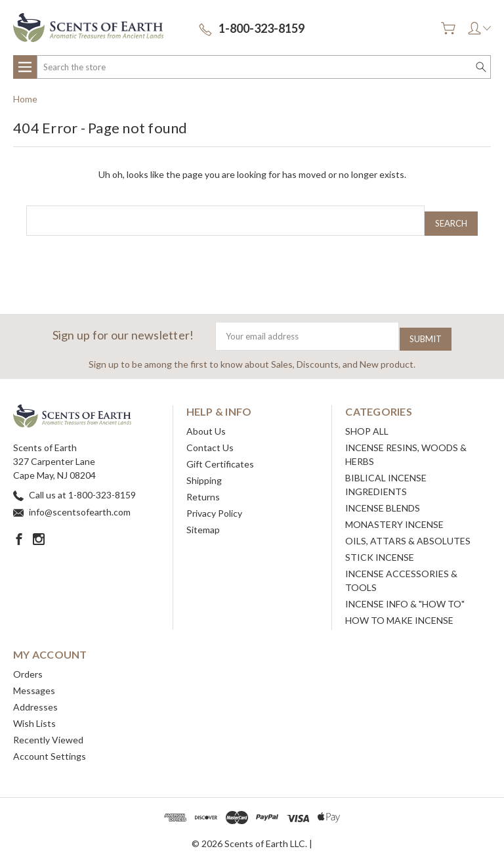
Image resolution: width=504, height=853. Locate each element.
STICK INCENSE (380, 547)
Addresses (35, 696)
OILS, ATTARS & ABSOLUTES (408, 530)
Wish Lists (34, 713)
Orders (28, 664)
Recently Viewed (48, 729)
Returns (203, 486)
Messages (34, 680)
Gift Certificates (220, 453)
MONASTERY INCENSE (394, 514)
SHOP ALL (367, 421)
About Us (206, 421)
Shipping (204, 470)
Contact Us (210, 437)
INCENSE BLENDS (383, 497)
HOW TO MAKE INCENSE (399, 610)
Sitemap (203, 519)
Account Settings (50, 746)
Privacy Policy (214, 503)
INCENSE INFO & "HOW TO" (405, 593)
